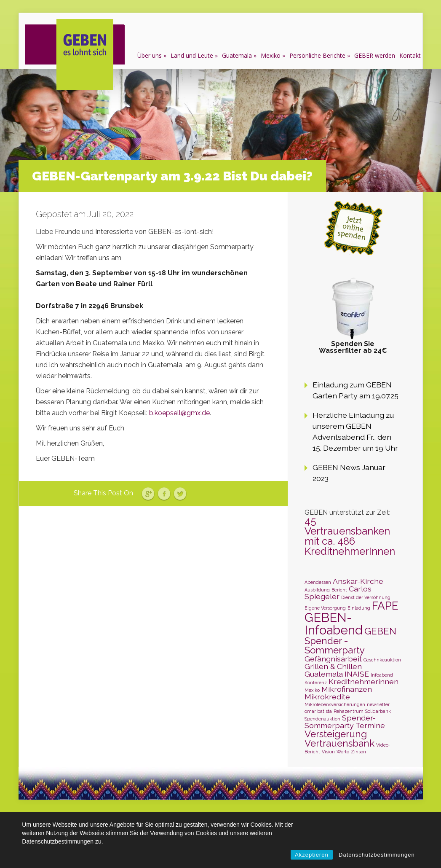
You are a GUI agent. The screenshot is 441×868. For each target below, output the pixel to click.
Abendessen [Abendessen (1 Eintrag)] (318, 582)
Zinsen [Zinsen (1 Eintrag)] (358, 752)
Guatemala (237, 55)
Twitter (180, 494)
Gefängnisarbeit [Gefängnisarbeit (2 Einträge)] (333, 659)
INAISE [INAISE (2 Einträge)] (357, 674)
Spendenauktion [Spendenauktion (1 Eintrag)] (322, 719)
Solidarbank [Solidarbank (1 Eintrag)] (378, 711)
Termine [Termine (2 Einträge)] (370, 725)
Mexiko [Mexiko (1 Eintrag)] (312, 690)
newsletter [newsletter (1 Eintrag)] (378, 704)
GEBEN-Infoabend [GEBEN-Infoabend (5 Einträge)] (334, 623)
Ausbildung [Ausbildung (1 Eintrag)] (317, 590)
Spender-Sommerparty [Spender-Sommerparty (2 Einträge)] (340, 722)
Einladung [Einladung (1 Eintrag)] (359, 608)
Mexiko (271, 55)
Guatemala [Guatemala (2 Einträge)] (324, 674)
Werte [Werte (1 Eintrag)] (343, 752)
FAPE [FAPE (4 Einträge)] (385, 606)
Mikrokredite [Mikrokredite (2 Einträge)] (327, 697)
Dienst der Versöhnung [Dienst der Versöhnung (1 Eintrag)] (366, 597)
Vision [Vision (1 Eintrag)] (328, 752)
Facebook (164, 494)
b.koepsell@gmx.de (179, 413)
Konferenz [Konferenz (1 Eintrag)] (316, 683)
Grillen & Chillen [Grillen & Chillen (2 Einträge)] (333, 666)
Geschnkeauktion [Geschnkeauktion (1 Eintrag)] (382, 660)
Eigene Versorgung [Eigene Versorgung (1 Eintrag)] (325, 608)
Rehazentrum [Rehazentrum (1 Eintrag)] (349, 711)
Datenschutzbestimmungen (377, 855)
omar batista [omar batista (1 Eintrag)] (318, 711)
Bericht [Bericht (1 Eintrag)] (339, 590)
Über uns (150, 55)
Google (148, 494)
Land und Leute (192, 55)
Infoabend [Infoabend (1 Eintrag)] (382, 675)
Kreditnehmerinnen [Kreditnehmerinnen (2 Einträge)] (363, 681)
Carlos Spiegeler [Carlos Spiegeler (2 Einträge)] (338, 593)
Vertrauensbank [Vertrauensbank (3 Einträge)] (339, 743)
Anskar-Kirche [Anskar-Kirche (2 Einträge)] (358, 581)
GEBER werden (375, 55)
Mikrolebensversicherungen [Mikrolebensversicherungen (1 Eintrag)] (335, 704)
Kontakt (410, 55)
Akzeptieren (312, 855)
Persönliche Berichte (317, 55)
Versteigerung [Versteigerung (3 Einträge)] (336, 734)
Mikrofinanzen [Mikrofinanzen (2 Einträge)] (347, 689)
